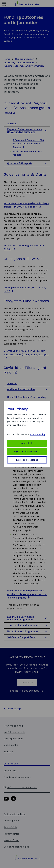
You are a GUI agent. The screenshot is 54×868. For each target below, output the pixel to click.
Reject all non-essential (27, 451)
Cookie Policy (38, 434)
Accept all (27, 443)
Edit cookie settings (27, 460)
